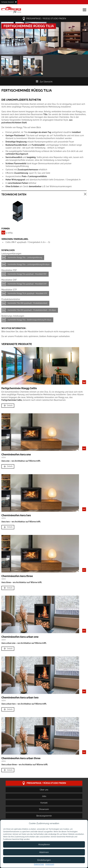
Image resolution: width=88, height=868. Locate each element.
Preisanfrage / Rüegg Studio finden (44, 19)
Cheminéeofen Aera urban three (21, 758)
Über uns (44, 790)
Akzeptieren (44, 845)
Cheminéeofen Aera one (16, 454)
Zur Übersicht (44, 82)
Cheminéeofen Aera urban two (20, 697)
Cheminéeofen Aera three (17, 576)
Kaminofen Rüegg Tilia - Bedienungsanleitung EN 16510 (29, 320)
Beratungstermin (44, 816)
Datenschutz (39, 864)
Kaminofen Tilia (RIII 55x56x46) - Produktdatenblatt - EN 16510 (32, 310)
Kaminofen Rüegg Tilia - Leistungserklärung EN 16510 (29, 264)
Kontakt (44, 803)
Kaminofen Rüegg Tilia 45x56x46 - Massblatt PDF (27, 274)
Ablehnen (44, 852)
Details (8, 406)
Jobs (44, 796)
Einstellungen (44, 860)
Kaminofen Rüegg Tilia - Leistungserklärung (25, 257)
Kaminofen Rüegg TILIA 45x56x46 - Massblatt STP (27, 293)
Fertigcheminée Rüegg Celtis (19, 388)
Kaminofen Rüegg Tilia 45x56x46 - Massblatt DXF (27, 284)
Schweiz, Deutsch (8, 2)
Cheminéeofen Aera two (16, 515)
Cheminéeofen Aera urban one (20, 637)
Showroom (44, 809)
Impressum (50, 864)
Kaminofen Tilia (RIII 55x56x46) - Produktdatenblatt (27, 303)
